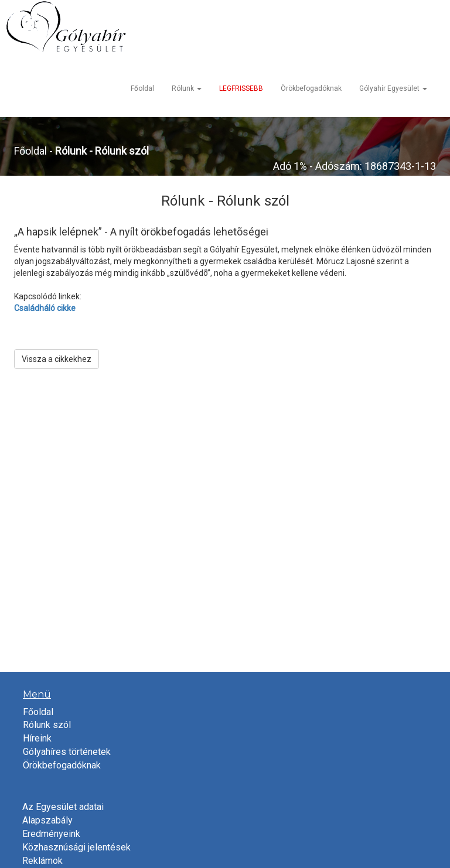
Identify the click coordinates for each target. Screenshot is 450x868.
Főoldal (142, 88)
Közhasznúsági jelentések (76, 847)
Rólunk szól (47, 725)
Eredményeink (51, 834)
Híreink (37, 738)
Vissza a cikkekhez (57, 359)
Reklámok (42, 861)
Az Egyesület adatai (63, 807)
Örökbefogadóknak (311, 88)
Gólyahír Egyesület (393, 88)
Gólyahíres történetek (67, 752)
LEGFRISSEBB (241, 88)
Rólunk (187, 88)
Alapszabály (47, 820)
